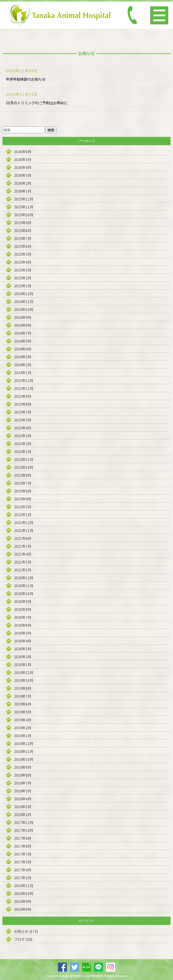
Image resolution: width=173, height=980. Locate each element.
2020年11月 (24, 586)
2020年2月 (23, 657)
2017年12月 (24, 822)
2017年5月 (23, 862)
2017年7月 (23, 854)
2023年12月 (24, 380)
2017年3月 (23, 878)
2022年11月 (24, 459)
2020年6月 (23, 625)
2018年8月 (23, 775)
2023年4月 (23, 428)
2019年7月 (23, 696)
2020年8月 (23, 609)
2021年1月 (23, 570)
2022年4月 (23, 499)
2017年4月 (23, 870)
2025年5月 (23, 254)
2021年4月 (23, 554)
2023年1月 (23, 451)
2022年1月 (23, 515)
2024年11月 (24, 301)
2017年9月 (23, 838)
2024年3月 (23, 357)
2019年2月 (23, 728)
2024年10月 (24, 309)
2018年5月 (23, 791)
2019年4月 (23, 720)
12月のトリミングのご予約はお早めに (37, 103)
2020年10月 (24, 594)
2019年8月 (23, 688)
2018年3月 (23, 807)
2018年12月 (24, 743)
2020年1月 (23, 665)
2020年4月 (23, 641)
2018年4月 (23, 799)
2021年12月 (24, 522)
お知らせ (21, 931)
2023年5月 (23, 420)
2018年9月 (23, 767)
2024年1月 (23, 373)
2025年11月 (24, 207)
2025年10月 (24, 215)
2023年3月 (23, 436)
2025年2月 (23, 278)
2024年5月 (23, 341)
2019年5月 (23, 712)
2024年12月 (24, 294)
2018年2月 (23, 814)
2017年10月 (24, 830)
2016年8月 (23, 909)
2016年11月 (24, 886)
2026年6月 (23, 152)
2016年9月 (23, 901)
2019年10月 (24, 680)
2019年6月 (23, 704)
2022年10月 (24, 467)
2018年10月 (24, 759)
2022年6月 (23, 491)
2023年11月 (24, 388)
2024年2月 (23, 365)
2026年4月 (23, 167)
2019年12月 (24, 672)
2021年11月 (24, 530)
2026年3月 (23, 175)
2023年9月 (23, 396)
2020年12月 (24, 578)
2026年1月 (23, 191)
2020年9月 (23, 601)
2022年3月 (23, 507)
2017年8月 (23, 846)
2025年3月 (23, 270)
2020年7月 (23, 617)
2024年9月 (23, 317)
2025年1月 (23, 286)
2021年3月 (23, 562)
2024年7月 (23, 333)
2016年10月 (24, 893)
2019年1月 (23, 736)
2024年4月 (23, 349)
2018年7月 (23, 783)
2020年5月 (23, 633)
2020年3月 (23, 649)
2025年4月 (23, 262)
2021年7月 (23, 546)
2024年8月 (23, 325)
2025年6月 (23, 246)
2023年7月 (23, 412)
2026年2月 (23, 183)
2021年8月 (23, 538)
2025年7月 (23, 238)
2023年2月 (23, 444)
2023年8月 (23, 404)
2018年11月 (24, 751)
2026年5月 (23, 159)
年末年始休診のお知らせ (26, 79)
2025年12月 (24, 199)
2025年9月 (23, 223)
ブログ (19, 939)
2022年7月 (23, 483)
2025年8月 (23, 230)
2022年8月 (23, 475)
